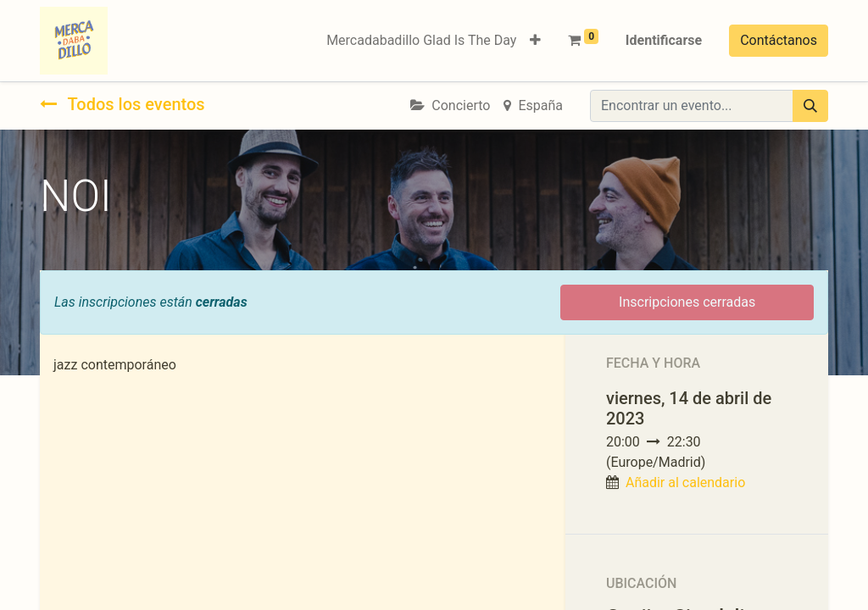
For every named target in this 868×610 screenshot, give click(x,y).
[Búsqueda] (810, 106)
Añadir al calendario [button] (685, 482)
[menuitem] (421, 41)
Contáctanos (779, 40)
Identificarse (664, 40)
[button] (535, 41)
